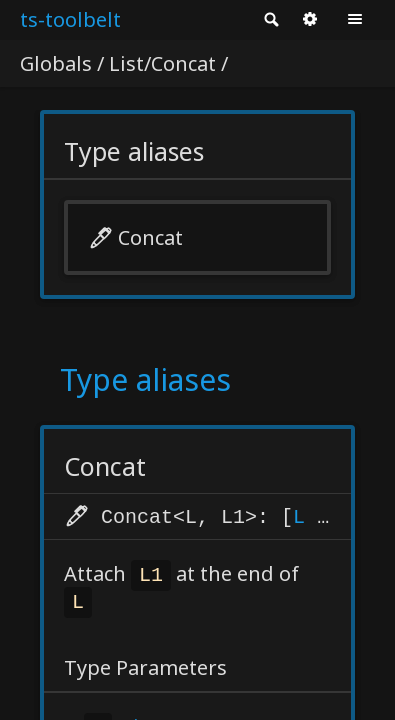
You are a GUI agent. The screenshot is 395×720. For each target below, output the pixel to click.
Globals (56, 63)
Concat (150, 237)
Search (270, 20)
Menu (355, 20)
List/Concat (162, 63)
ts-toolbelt (70, 19)
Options (310, 20)
